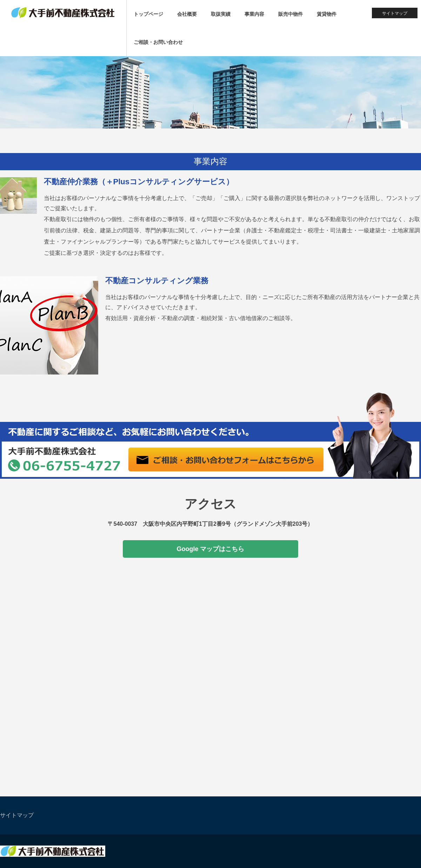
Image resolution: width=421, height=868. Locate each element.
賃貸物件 (327, 14)
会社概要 (187, 14)
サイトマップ (395, 13)
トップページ (148, 14)
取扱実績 (221, 14)
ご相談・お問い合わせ (158, 42)
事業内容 (254, 14)
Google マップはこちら (211, 549)
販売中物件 (290, 14)
